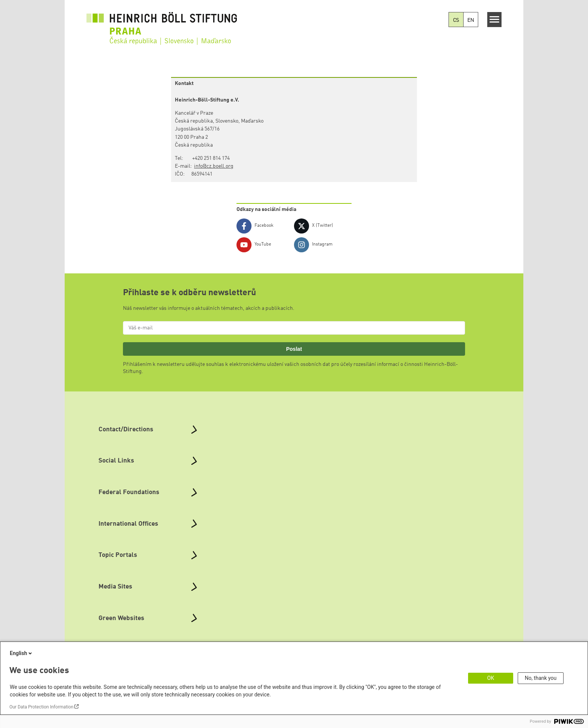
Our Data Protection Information (41, 707)
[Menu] (495, 20)
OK (491, 678)
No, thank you (541, 678)
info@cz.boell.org (214, 166)
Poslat (294, 349)
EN (471, 20)
